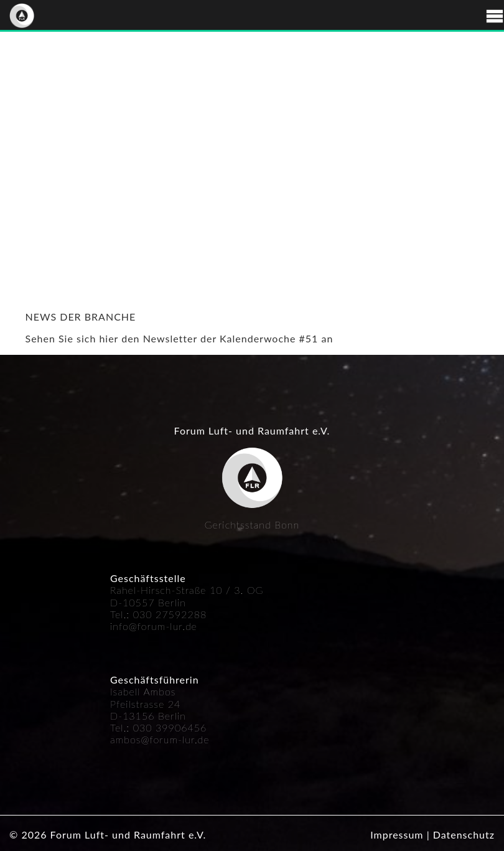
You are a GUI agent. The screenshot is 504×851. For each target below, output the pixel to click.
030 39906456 (170, 727)
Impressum (397, 835)
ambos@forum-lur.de (160, 739)
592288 (188, 614)
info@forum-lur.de (154, 626)
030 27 (151, 614)
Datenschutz (464, 835)
